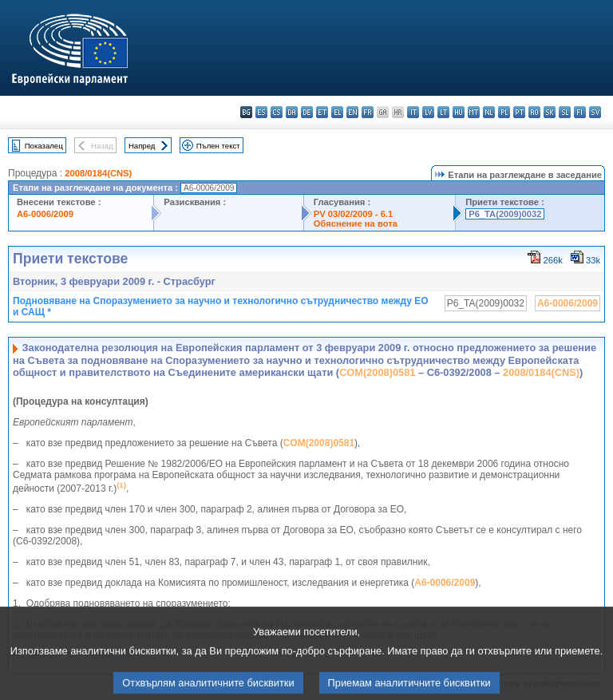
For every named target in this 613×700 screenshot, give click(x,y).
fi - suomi (580, 112)
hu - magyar (459, 112)
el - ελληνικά (337, 112)
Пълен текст (218, 146)
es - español (261, 112)
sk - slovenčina (550, 112)
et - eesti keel (322, 112)
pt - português (519, 112)
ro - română (534, 112)
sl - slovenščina (565, 112)
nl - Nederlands (489, 112)
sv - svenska (595, 112)
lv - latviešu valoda (428, 112)
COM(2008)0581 (377, 372)
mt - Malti (474, 112)
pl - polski (504, 112)
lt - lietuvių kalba (443, 112)
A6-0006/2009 (45, 214)
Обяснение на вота (356, 223)
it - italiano (413, 112)
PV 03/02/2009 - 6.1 (354, 214)
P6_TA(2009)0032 (505, 214)
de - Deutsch (307, 112)
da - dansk (292, 112)
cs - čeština (277, 112)
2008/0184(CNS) (98, 173)
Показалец (44, 146)
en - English (352, 112)
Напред (142, 146)
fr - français (368, 112)
